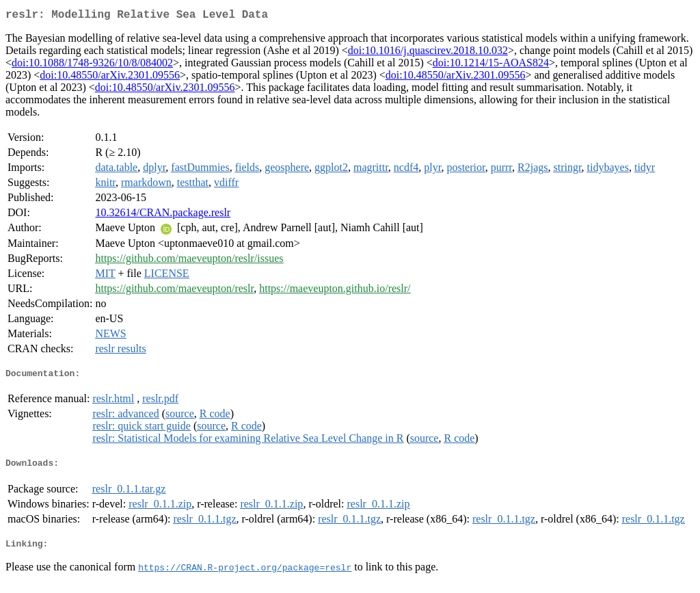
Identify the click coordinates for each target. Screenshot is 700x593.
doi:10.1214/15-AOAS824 (491, 65)
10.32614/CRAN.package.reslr (163, 215)
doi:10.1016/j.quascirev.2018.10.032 (428, 53)
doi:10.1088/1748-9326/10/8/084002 (92, 65)
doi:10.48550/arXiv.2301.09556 (110, 78)
